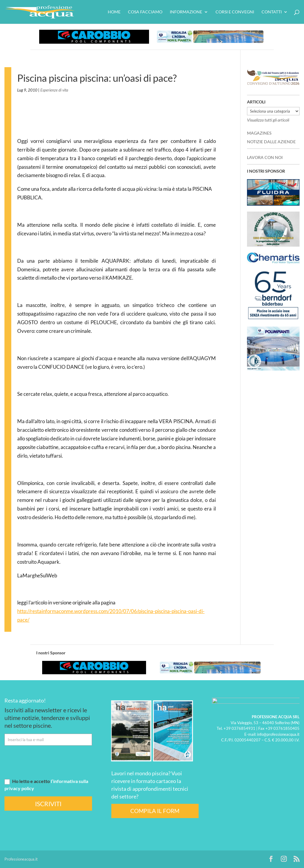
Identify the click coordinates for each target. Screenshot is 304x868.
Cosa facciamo (145, 12)
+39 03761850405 (282, 728)
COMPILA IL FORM (155, 811)
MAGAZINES (259, 133)
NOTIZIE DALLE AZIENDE (271, 142)
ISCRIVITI (48, 804)
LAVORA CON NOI (265, 157)
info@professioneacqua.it (278, 734)
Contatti (272, 12)
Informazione (186, 12)
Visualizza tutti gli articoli (268, 120)
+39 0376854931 (239, 728)
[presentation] (50, 762)
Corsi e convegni (235, 12)
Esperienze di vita (54, 90)
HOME (114, 12)
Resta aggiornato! (25, 700)
